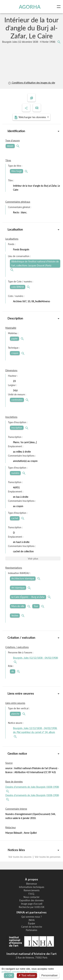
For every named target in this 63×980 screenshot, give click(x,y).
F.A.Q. (31, 894)
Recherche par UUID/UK (32, 907)
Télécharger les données (30, 117)
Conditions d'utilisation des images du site (31, 83)
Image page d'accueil (32, 904)
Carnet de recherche (32, 927)
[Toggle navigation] (59, 7)
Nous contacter (31, 897)
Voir (33, 558)
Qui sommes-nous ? (31, 917)
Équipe (31, 923)
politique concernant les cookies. (20, 972)
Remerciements (32, 890)
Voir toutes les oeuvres (20, 857)
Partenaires (31, 930)
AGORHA (30, 7)
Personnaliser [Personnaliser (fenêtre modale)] (49, 975)
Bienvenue (31, 884)
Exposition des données (31, 900)
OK (9, 975)
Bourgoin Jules (29, 42)
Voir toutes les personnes (47, 857)
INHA (32, 920)
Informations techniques (32, 887)
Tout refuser (27, 975)
